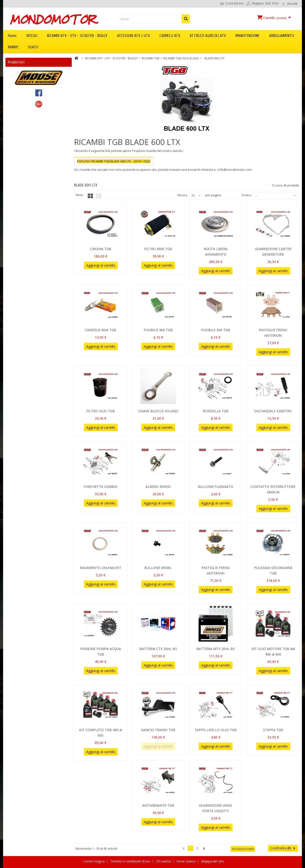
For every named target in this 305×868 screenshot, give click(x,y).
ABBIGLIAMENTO (281, 36)
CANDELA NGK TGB (101, 330)
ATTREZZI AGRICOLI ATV (208, 36)
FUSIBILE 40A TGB (158, 330)
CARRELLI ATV (170, 36)
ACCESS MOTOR (24, 72)
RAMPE (13, 47)
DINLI (16, 100)
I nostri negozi (94, 861)
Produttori (16, 62)
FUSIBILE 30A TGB (216, 330)
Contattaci (235, 3)
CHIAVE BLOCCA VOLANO (158, 411)
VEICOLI (32, 36)
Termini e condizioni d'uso (131, 861)
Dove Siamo (187, 861)
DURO (16, 107)
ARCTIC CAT (21, 86)
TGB (15, 169)
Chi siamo (164, 861)
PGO (15, 155)
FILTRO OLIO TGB (101, 411)
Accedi (292, 3)
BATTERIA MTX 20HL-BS (216, 649)
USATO (33, 47)
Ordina (246, 195)
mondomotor (22, 142)
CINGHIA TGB (101, 249)
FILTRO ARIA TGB (158, 249)
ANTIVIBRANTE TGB (158, 805)
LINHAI (17, 135)
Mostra (182, 195)
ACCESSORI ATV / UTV (133, 36)
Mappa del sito (265, 3)
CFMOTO (19, 93)
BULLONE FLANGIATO (216, 487)
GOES (16, 114)
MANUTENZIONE (247, 36)
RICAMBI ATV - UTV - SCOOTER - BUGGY (77, 36)
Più (76, 174)
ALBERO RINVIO (158, 487)
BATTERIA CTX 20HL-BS (158, 649)
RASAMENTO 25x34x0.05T (101, 568)
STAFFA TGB (273, 730)
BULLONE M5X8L (158, 568)
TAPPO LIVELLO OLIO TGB (216, 730)
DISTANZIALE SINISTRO (273, 411)
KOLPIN (18, 128)
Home (12, 36)
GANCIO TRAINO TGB (158, 730)
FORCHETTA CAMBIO (101, 487)
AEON (16, 79)
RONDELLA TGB (216, 411)
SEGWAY (18, 162)
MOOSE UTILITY (24, 148)
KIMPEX (18, 121)
